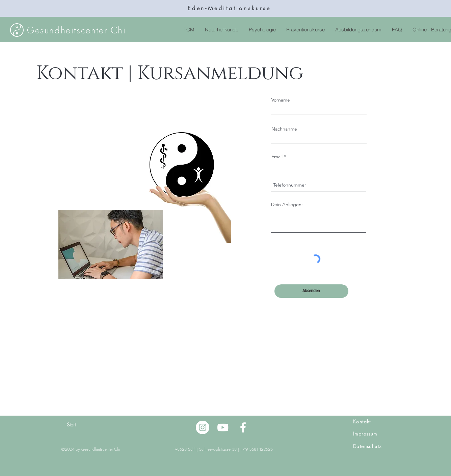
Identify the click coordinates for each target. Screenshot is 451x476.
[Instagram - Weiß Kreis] (203, 427)
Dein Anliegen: (287, 204)
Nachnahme (284, 129)
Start (71, 425)
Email (277, 157)
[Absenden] (311, 291)
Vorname (281, 100)
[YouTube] (223, 427)
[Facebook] (243, 427)
